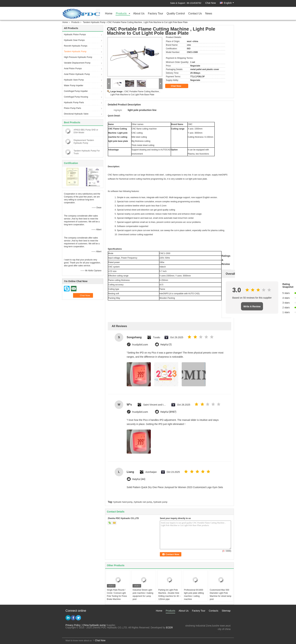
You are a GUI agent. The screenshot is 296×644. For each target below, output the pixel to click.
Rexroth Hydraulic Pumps (76, 46)
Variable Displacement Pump (77, 63)
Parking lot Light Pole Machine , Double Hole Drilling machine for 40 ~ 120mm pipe (169, 595)
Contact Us (195, 14)
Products (121, 14)
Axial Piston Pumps (73, 69)
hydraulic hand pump (123, 502)
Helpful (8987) (168, 412)
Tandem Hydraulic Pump (94, 22)
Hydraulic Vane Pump (74, 80)
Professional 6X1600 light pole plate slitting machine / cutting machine (194, 595)
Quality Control (176, 14)
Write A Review (252, 306)
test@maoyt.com (221, 632)
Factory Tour (156, 14)
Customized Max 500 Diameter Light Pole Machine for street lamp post (220, 595)
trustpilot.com (140, 345)
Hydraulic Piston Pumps (75, 35)
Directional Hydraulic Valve (76, 114)
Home (109, 14)
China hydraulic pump (94, 625)
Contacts (213, 611)
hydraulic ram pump (143, 502)
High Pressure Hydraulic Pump (78, 57)
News (209, 14)
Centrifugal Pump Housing (76, 97)
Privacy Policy (73, 625)
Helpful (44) (139, 479)
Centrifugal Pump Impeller (76, 91)
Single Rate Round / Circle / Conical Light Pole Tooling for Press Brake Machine (117, 595)
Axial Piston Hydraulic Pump (77, 74)
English (229, 3)
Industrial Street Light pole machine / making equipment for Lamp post (143, 595)
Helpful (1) (166, 345)
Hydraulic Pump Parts (74, 102)
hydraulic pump (160, 502)
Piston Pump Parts (72, 108)
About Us (139, 14)
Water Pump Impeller (74, 86)
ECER (169, 628)
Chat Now (210, 3)
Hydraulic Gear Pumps (74, 40)
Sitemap (226, 611)
